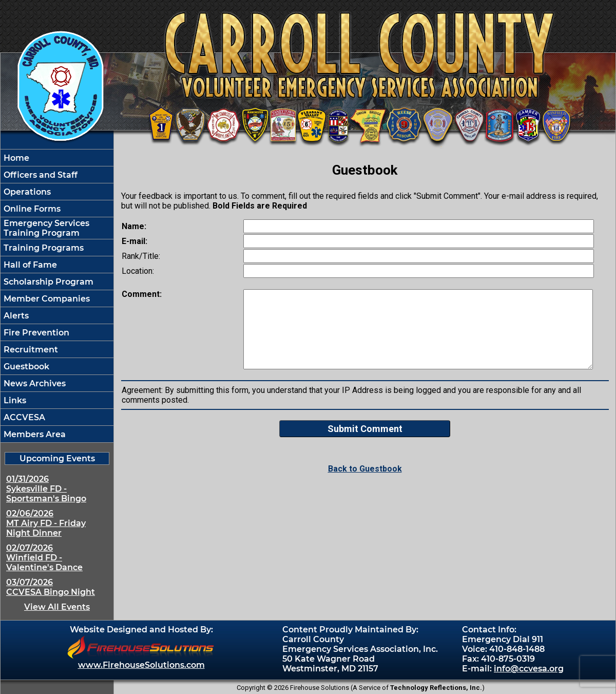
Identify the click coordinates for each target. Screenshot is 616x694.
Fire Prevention (35, 333)
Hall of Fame (29, 265)
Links (14, 400)
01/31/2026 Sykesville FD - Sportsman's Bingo (46, 489)
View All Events (57, 607)
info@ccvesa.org (529, 669)
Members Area (34, 434)
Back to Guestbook (365, 469)
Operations (26, 192)
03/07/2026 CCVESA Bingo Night (51, 587)
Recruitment (30, 350)
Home (15, 158)
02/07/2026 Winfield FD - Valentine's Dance (44, 558)
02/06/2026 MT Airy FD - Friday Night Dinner (46, 523)
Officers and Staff (40, 175)
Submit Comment (365, 429)
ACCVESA (23, 417)
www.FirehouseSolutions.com (141, 665)
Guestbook (25, 367)
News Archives (34, 383)
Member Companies (46, 299)
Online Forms (31, 209)
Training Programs (43, 248)
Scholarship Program (47, 282)
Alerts (15, 316)
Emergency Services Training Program (45, 228)
